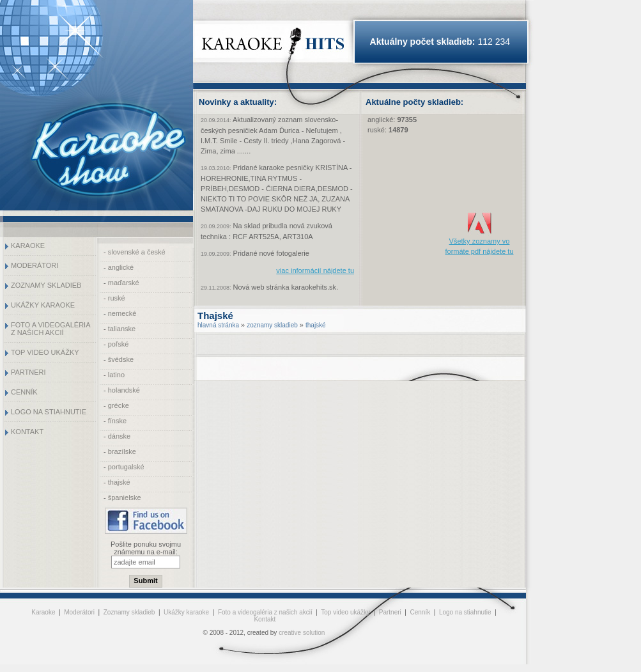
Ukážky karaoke (43, 305)
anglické (121, 267)
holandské (124, 390)
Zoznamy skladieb (46, 285)
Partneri (28, 372)
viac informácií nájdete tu (315, 270)
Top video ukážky (45, 352)
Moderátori (35, 265)
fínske (117, 421)
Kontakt (27, 432)
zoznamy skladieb (272, 325)
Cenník (24, 392)
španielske (125, 497)
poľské (119, 344)
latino (116, 375)
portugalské (126, 467)
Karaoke (28, 246)
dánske (119, 436)
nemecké (122, 313)
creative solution (302, 633)
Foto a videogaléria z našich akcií (50, 329)
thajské (119, 482)
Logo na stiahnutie (49, 412)
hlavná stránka (218, 325)
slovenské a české (137, 252)
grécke (119, 405)
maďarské (124, 283)
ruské (117, 298)
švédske (121, 359)
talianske (122, 329)
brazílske (122, 451)
